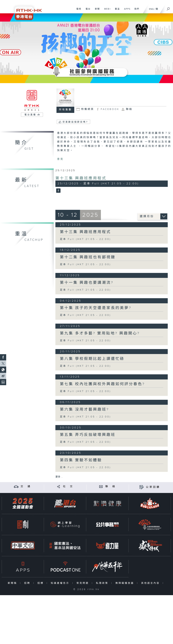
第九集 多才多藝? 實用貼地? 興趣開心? (100, 333)
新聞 (96, 11)
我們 (136, 11)
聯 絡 (111, 487)
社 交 (68, 487)
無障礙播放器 (125, 583)
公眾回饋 (153, 487)
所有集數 (65, 110)
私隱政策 (103, 583)
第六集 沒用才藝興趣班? (84, 410)
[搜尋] (168, 8)
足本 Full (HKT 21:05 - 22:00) (85, 239)
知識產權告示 (61, 583)
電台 (87, 11)
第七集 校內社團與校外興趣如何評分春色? (102, 384)
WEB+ (106, 11)
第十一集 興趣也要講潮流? (87, 283)
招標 (41, 583)
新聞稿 (13, 583)
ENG (151, 9)
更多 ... (59, 477)
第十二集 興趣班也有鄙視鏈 (88, 257)
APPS (126, 11)
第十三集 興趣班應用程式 (81, 178)
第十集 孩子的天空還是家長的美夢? (96, 308)
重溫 (116, 11)
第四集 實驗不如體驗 (81, 460)
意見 (60, 159)
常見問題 (83, 583)
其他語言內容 (151, 583)
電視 (78, 11)
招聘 (28, 583)
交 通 (26, 487)
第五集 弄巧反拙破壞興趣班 (88, 435)
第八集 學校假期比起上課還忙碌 (92, 359)
